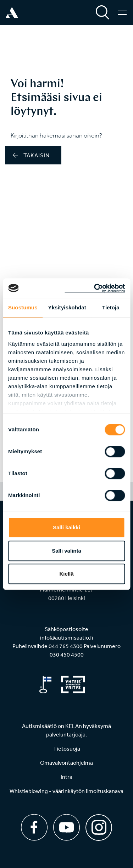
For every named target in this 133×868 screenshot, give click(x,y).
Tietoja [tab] (111, 307)
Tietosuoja (67, 748)
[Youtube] (66, 827)
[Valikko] (122, 12)
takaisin (31, 155)
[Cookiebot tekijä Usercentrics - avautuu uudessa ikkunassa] (95, 288)
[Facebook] (34, 827)
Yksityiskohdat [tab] (67, 307)
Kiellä (66, 574)
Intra (66, 777)
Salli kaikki (66, 527)
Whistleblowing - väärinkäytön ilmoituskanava (66, 791)
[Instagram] (99, 825)
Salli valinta (66, 551)
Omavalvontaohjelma (66, 763)
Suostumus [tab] (23, 307)
